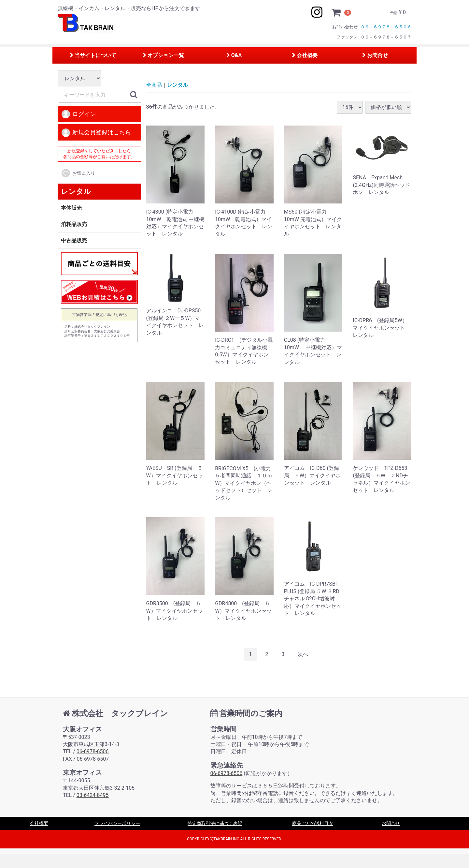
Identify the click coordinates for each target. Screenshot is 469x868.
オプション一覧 (163, 55)
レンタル (76, 192)
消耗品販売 (74, 224)
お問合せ (375, 55)
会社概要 (305, 55)
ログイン (78, 114)
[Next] (303, 655)
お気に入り (78, 173)
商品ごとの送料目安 (313, 823)
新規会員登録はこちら (96, 133)
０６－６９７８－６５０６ (386, 27)
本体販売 (71, 208)
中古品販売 (74, 240)
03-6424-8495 (93, 795)
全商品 (154, 85)
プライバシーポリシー (117, 823)
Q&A (234, 55)
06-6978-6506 (93, 751)
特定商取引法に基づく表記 (215, 823)
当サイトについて (93, 55)
